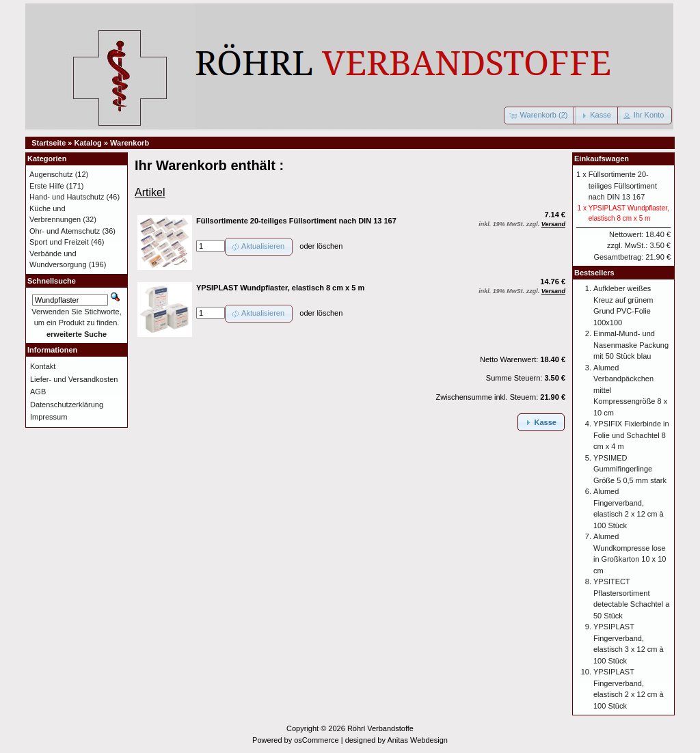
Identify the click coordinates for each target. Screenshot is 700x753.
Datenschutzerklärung (67, 405)
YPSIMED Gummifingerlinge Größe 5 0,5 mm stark (630, 469)
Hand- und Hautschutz (67, 197)
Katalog (88, 143)
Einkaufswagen (602, 159)
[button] (540, 115)
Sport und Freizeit (59, 242)
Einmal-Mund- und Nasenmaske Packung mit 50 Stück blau (631, 345)
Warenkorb (130, 143)
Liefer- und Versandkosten (74, 379)
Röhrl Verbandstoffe (380, 728)
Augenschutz (51, 174)
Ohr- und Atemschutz (65, 231)
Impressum (49, 417)
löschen (329, 246)
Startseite (49, 143)
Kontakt (43, 366)
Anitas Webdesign (417, 740)
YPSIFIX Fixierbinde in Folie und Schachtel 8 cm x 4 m (631, 435)
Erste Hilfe (47, 186)
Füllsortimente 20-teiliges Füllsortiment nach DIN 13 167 (623, 186)
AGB (38, 392)
